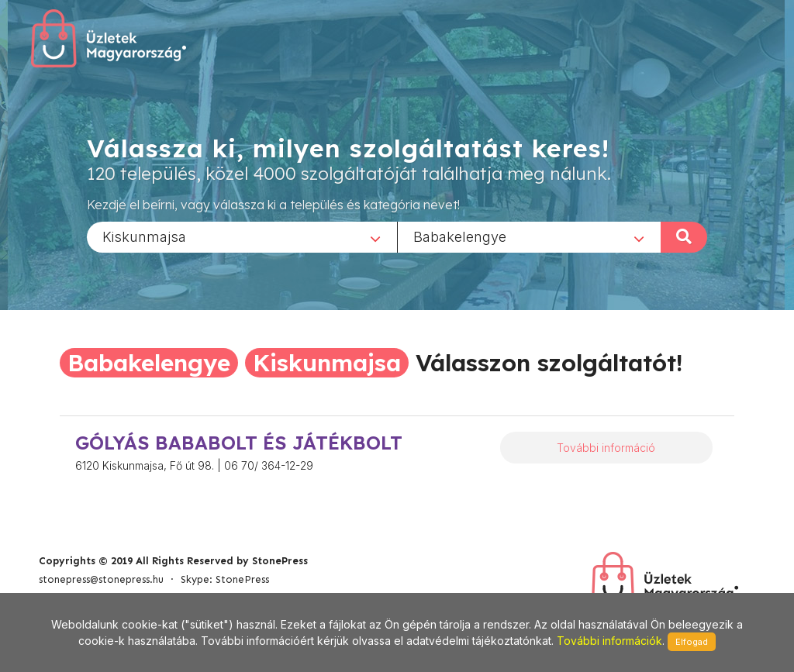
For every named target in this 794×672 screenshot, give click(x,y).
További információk (609, 641)
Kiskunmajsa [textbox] (144, 236)
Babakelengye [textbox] (460, 236)
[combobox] (242, 236)
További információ (606, 448)
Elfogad (692, 642)
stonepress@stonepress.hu (101, 579)
